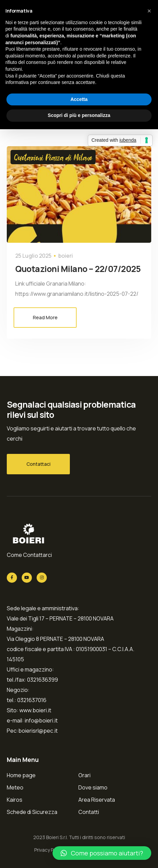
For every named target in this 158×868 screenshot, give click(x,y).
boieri (66, 256)
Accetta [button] (79, 99)
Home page (21, 775)
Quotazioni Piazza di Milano (53, 157)
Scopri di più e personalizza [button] (79, 115)
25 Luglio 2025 (33, 256)
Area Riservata (97, 800)
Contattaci (38, 464)
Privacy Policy (49, 850)
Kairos (15, 800)
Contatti (89, 812)
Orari (84, 775)
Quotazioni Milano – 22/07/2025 (78, 269)
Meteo (15, 787)
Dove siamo (93, 787)
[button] (102, 853)
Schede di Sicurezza (32, 812)
